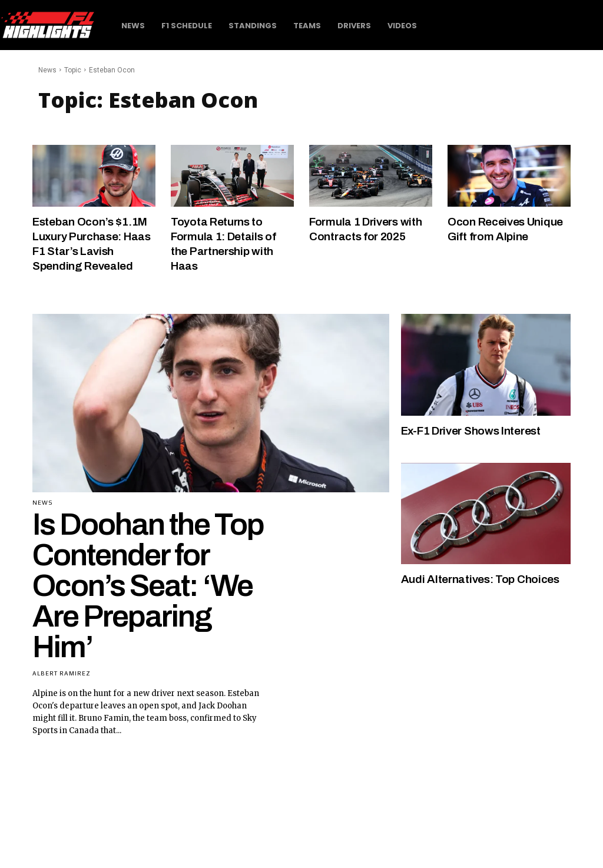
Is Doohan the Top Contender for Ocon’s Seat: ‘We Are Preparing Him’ (148, 583)
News (47, 70)
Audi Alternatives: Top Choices (483, 577)
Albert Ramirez (62, 671)
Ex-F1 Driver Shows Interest (476, 428)
